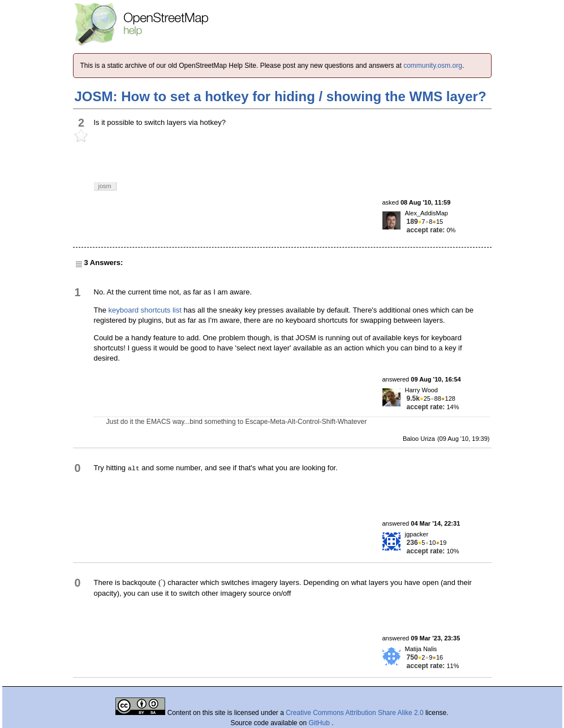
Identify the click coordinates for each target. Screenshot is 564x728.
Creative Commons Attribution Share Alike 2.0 (354, 713)
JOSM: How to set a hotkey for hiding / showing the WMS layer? (281, 96)
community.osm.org (433, 66)
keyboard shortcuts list (145, 310)
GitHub (320, 723)
